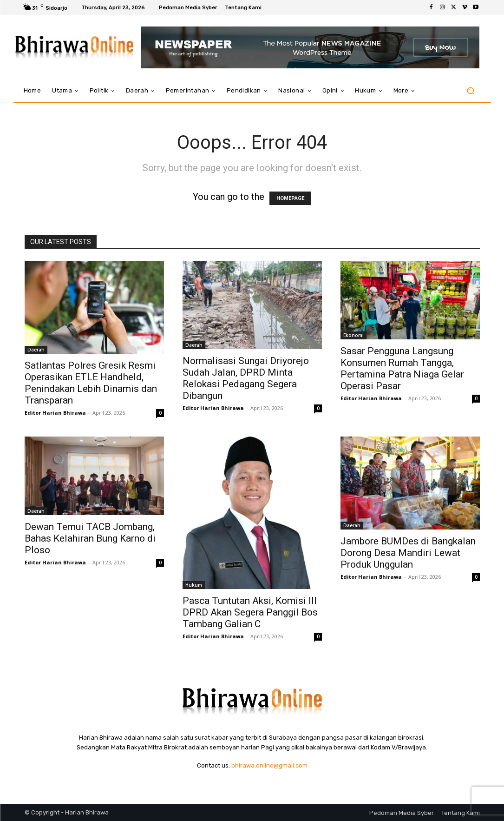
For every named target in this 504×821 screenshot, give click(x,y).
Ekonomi (353, 335)
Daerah (36, 350)
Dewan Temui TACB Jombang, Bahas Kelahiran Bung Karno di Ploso (90, 538)
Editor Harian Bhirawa (55, 413)
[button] (471, 91)
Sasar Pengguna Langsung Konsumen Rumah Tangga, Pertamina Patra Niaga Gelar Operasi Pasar (402, 368)
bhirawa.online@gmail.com (269, 765)
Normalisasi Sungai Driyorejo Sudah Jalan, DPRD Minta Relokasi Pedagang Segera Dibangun (246, 378)
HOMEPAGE (290, 198)
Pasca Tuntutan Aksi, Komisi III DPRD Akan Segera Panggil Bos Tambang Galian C (250, 612)
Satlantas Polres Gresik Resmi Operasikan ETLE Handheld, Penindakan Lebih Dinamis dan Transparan (91, 383)
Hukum (194, 585)
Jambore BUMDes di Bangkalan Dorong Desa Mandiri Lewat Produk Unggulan (408, 553)
